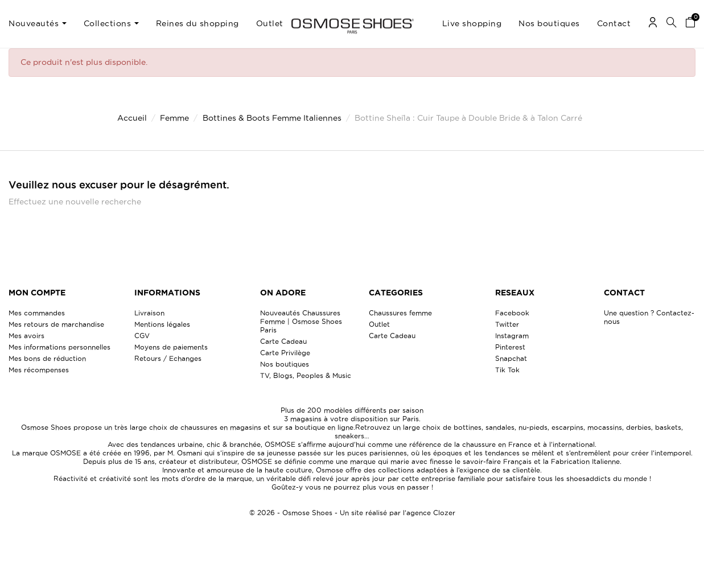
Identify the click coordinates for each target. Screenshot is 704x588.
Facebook (512, 313)
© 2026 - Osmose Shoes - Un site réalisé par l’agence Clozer (352, 513)
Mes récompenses (39, 370)
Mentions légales (162, 324)
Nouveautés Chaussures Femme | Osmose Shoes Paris (301, 321)
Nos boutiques (285, 364)
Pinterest (510, 347)
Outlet (379, 324)
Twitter (507, 324)
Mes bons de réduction (47, 358)
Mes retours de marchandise (56, 324)
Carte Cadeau (283, 341)
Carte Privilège (285, 353)
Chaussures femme (400, 313)
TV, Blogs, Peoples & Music (306, 375)
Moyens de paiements (171, 347)
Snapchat (511, 358)
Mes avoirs (26, 336)
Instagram (512, 336)
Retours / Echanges (168, 358)
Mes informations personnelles (59, 347)
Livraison (149, 313)
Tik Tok (507, 370)
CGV (142, 336)
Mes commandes (37, 313)
